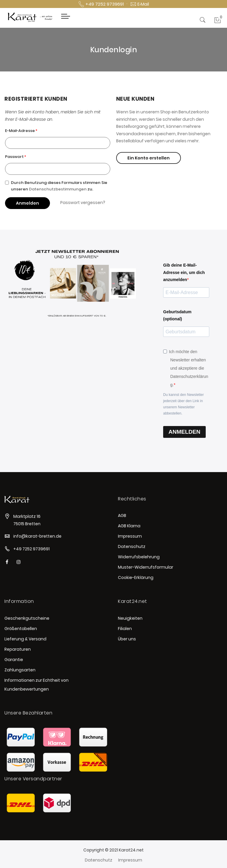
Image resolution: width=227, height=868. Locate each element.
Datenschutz (132, 546)
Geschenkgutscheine (27, 618)
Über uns (127, 639)
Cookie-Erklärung (136, 577)
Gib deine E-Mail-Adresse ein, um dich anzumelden (184, 272)
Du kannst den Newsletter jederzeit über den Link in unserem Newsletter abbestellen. (183, 404)
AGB (122, 515)
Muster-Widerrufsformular (146, 567)
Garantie (14, 660)
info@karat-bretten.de (37, 536)
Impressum (130, 536)
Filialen (125, 629)
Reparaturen (18, 649)
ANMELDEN (184, 432)
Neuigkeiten (130, 618)
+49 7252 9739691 (31, 549)
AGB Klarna (129, 526)
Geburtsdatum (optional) (177, 315)
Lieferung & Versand (25, 639)
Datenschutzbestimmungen (58, 189)
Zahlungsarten (20, 670)
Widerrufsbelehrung (139, 557)
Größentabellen (21, 629)
